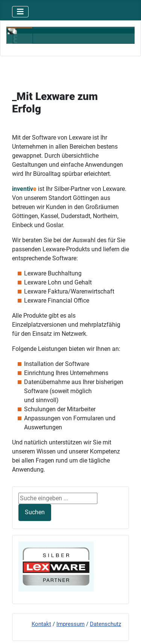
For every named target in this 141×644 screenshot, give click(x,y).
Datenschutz (105, 624)
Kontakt (41, 624)
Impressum (70, 624)
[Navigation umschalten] (20, 12)
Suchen (35, 512)
